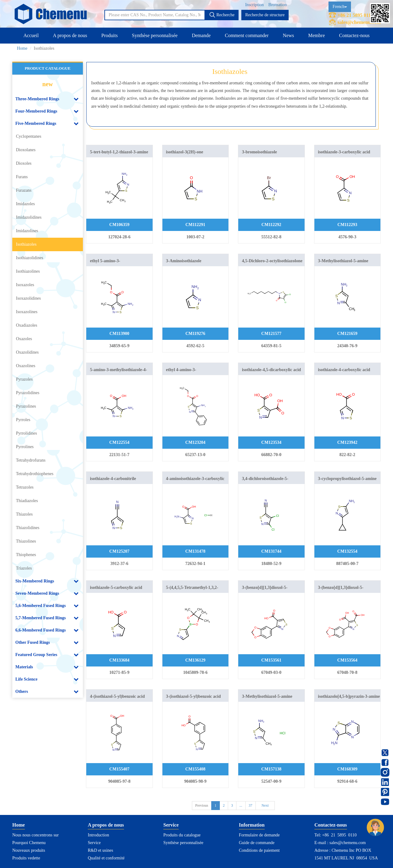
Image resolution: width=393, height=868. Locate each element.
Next (265, 805)
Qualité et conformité (106, 858)
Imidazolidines (29, 217)
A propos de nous (70, 35)
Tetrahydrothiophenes (35, 474)
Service (94, 843)
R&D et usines (100, 850)
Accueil (31, 35)
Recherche (222, 15)
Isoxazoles (25, 285)
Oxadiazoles (27, 325)
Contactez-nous (354, 35)
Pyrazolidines (28, 393)
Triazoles (24, 568)
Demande (201, 35)
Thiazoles (24, 514)
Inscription (254, 5)
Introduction (98, 835)
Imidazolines (27, 231)
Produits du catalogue (182, 835)
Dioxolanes (26, 150)
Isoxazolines (27, 312)
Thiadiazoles (27, 501)
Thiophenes (26, 555)
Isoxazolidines (28, 298)
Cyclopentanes (29, 136)
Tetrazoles (25, 487)
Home (22, 48)
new (48, 84)
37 (251, 805)
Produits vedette (26, 858)
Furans (22, 177)
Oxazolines (26, 366)
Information (252, 825)
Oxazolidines (27, 352)
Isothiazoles (26, 244)
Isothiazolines (28, 271)
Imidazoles (25, 204)
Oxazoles (24, 339)
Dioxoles (24, 163)
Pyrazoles (24, 379)
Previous (202, 805)
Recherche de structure (265, 15)
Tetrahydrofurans (31, 460)
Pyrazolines (26, 406)
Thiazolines (26, 541)
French (340, 7)
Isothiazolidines (30, 258)
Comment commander (247, 35)
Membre (317, 35)
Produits (109, 35)
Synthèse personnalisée (155, 35)
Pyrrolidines (26, 433)
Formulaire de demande (259, 835)
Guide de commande (257, 843)
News (288, 35)
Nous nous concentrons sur (35, 835)
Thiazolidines (28, 528)
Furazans (24, 190)
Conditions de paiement (259, 850)
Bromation (278, 5)
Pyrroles (23, 420)
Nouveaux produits (29, 850)
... (241, 805)
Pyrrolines (25, 447)
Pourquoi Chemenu (29, 843)
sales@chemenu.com (359, 22)
